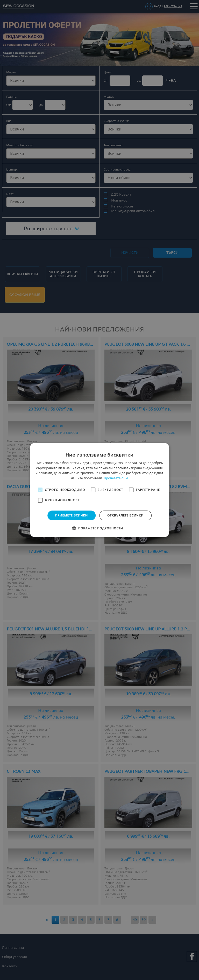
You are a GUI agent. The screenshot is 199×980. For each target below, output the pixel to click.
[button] (99, 528)
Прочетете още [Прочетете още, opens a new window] (116, 478)
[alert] (99, 490)
